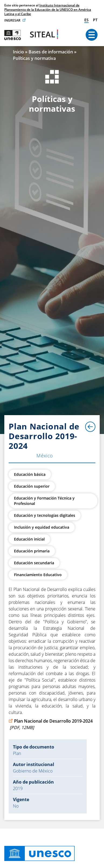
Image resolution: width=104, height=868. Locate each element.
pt (95, 20)
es (86, 20)
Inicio (18, 52)
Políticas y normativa (34, 58)
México (45, 456)
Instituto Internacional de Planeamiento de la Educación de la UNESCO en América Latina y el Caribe (48, 10)
